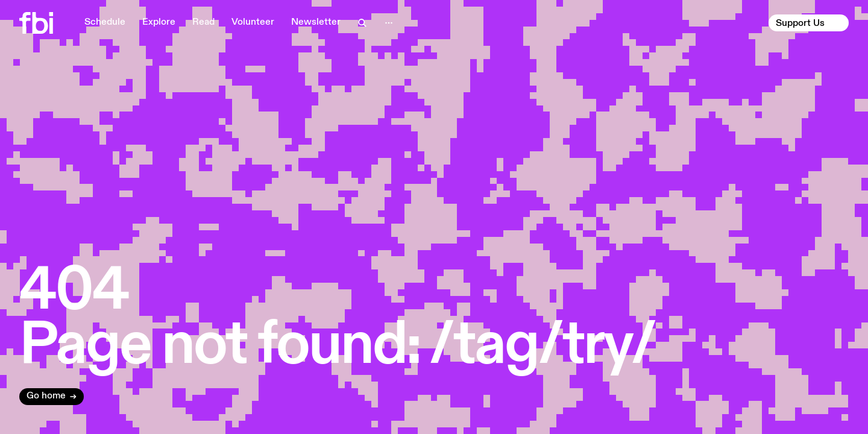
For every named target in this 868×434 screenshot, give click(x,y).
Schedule (105, 22)
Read (203, 22)
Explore (159, 22)
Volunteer (253, 22)
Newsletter (316, 22)
